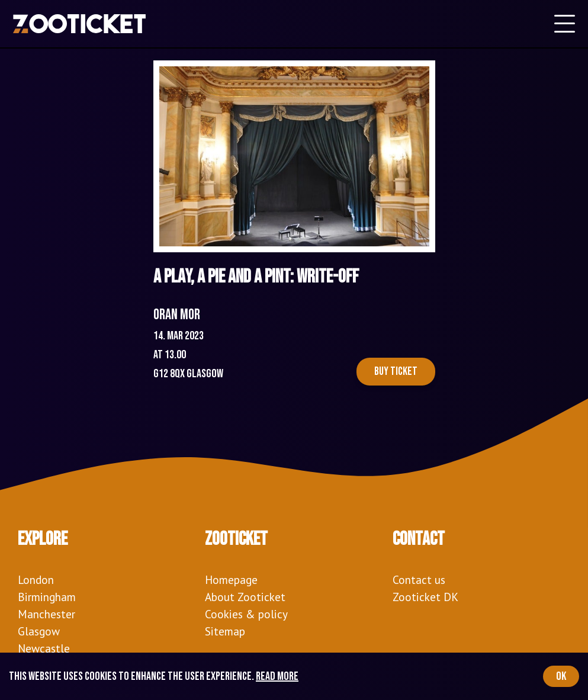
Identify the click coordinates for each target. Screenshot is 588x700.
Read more (277, 676)
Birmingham (47, 597)
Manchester (46, 614)
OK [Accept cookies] (561, 676)
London (36, 579)
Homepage (231, 579)
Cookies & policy (246, 614)
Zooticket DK (425, 597)
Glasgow (39, 631)
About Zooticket (245, 597)
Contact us (419, 579)
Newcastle (44, 648)
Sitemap (225, 631)
